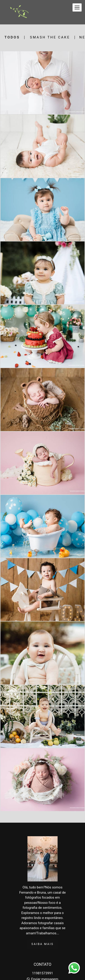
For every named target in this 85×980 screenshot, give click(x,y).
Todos (12, 37)
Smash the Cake (50, 37)
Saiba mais (43, 944)
